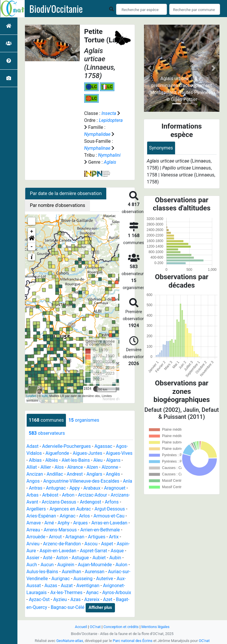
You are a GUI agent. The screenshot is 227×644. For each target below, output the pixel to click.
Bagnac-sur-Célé (68, 607)
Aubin (115, 558)
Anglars (94, 474)
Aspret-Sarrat (93, 551)
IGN (45, 396)
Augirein (66, 565)
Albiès (52, 460)
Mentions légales (155, 627)
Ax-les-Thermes (66, 592)
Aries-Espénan (41, 516)
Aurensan (95, 572)
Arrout (55, 537)
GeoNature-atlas (70, 641)
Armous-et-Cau (109, 516)
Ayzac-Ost (39, 599)
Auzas (51, 586)
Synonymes (161, 148)
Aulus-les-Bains (42, 572)
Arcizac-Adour (93, 495)
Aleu (98, 460)
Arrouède (36, 537)
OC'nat (95, 627)
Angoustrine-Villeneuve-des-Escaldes (81, 481)
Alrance (75, 467)
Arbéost (50, 495)
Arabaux (92, 488)
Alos (59, 467)
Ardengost (91, 502)
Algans (113, 460)
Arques (80, 523)
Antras (36, 488)
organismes (84, 420)
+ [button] (32, 232)
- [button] (32, 247)
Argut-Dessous (110, 509)
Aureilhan (72, 572)
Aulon (121, 565)
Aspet (107, 544)
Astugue (80, 558)
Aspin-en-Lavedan (58, 551)
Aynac (92, 592)
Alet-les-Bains (76, 460)
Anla (127, 481)
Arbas (33, 495)
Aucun (47, 565)
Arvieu (33, 544)
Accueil (81, 627)
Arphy (63, 523)
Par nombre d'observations (57, 205)
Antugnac (56, 488)
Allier (46, 467)
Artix (114, 537)
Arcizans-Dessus (59, 502)
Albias (35, 460)
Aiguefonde (57, 453)
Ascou (91, 544)
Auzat (67, 586)
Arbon (68, 495)
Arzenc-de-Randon (62, 544)
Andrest (75, 474)
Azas (75, 599)
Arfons (112, 502)
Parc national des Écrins (133, 641)
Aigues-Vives (119, 453)
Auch (32, 565)
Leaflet (31, 396)
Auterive (105, 579)
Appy (75, 488)
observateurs (47, 433)
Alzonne (110, 467)
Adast (33, 446)
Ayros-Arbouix (117, 592)
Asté (48, 558)
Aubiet (99, 558)
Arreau (33, 530)
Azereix (92, 599)
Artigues (97, 537)
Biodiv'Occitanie (56, 9)
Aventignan (88, 586)
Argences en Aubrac (70, 509)
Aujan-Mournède (95, 565)
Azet (108, 599)
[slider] (96, 389)
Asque (117, 551)
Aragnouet (115, 488)
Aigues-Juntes (87, 453)
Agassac (103, 446)
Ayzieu (60, 599)
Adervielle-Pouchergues (66, 446)
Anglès (113, 474)
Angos (33, 481)
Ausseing (83, 579)
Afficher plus (100, 607)
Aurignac (61, 579)
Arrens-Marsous (60, 530)
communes (46, 420)
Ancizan (35, 474)
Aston (62, 558)
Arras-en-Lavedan (109, 523)
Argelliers (36, 509)
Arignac (67, 516)
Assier (33, 558)
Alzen (92, 467)
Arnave (34, 523)
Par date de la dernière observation (66, 193)
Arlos (84, 516)
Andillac (55, 474)
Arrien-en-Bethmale (100, 530)
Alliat (32, 467)
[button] (32, 239)
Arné (49, 523)
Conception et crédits (121, 627)
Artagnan (75, 537)
